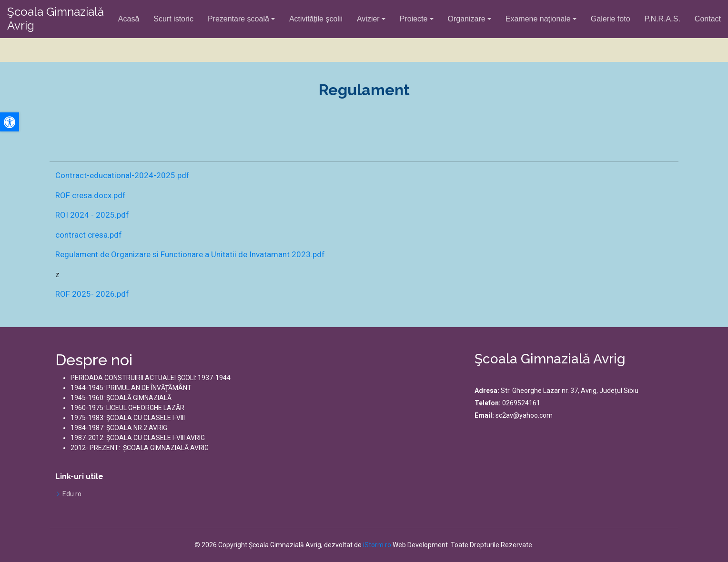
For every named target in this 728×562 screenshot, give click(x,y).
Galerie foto (611, 19)
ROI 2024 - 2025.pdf (92, 215)
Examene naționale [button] (538, 19)
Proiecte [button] (414, 19)
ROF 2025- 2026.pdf (92, 294)
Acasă (129, 19)
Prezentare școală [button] (238, 19)
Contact (708, 19)
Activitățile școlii (316, 19)
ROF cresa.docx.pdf (91, 195)
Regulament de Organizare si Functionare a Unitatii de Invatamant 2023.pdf (190, 254)
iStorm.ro (377, 545)
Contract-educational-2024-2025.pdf (122, 175)
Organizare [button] (467, 19)
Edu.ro (72, 494)
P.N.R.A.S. (662, 19)
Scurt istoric (173, 19)
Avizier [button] (368, 19)
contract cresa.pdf (89, 235)
